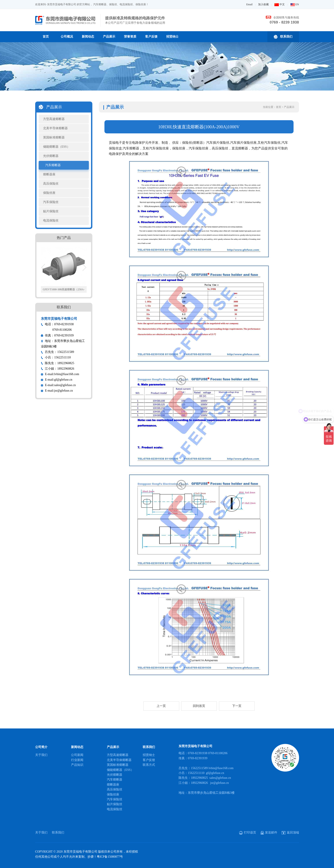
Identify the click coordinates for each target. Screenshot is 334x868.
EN (295, 4)
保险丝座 (49, 193)
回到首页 (199, 706)
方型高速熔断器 (54, 119)
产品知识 (77, 765)
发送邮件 (269, 833)
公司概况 (67, 37)
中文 (280, 4)
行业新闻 (77, 760)
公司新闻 (77, 755)
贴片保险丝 (51, 211)
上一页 (161, 706)
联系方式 (149, 765)
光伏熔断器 (51, 156)
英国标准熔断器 (54, 137)
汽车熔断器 (53, 165)
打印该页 (248, 833)
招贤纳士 (172, 37)
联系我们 (283, 37)
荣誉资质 (130, 37)
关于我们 (41, 755)
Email (249, 4)
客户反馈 (151, 37)
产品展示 (109, 37)
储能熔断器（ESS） (57, 147)
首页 (46, 37)
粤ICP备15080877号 (110, 857)
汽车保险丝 (51, 202)
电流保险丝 (51, 221)
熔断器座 (49, 174)
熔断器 (198, 143)
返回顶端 (290, 833)
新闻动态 (88, 37)
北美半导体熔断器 (55, 128)
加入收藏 (263, 4)
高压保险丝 (51, 184)
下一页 (237, 706)
